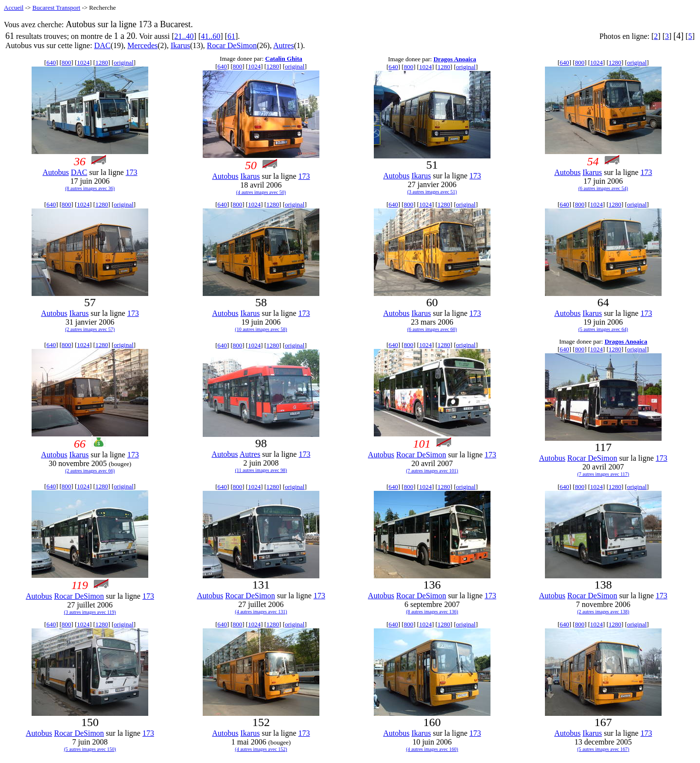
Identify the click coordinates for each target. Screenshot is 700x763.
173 (132, 172)
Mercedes (142, 45)
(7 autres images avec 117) (603, 474)
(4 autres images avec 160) (432, 749)
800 (67, 62)
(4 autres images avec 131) (261, 612)
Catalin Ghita (284, 59)
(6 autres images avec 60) (432, 329)
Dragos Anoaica (455, 59)
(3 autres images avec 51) (432, 192)
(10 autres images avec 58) (261, 329)
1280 (102, 62)
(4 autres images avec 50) (261, 192)
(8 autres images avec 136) (432, 612)
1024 (83, 62)
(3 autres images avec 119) (90, 612)
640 (51, 62)
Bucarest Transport (57, 8)
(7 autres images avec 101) (432, 471)
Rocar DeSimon (232, 45)
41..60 (210, 36)
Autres (284, 45)
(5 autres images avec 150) (90, 749)
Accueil (14, 8)
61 (231, 36)
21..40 (184, 36)
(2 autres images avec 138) (603, 612)
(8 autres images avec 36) (90, 188)
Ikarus (180, 45)
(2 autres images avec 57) (90, 329)
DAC (103, 45)
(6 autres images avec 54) (603, 188)
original (123, 62)
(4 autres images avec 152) (261, 749)
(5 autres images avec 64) (603, 329)
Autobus (55, 172)
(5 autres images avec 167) (603, 749)
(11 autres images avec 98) (261, 470)
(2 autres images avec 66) (90, 471)
